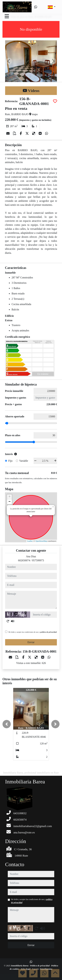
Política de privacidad (40, 966)
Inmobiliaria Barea (20, 966)
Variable (24, 461)
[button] (7, 724)
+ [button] (10, 497)
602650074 (24, 560)
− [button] (10, 502)
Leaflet (30, 541)
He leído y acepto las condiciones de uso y (33, 632)
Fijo (10, 461)
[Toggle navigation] (7, 16)
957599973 (38, 560)
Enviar (31, 642)
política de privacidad (49, 632)
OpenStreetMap (41, 541)
